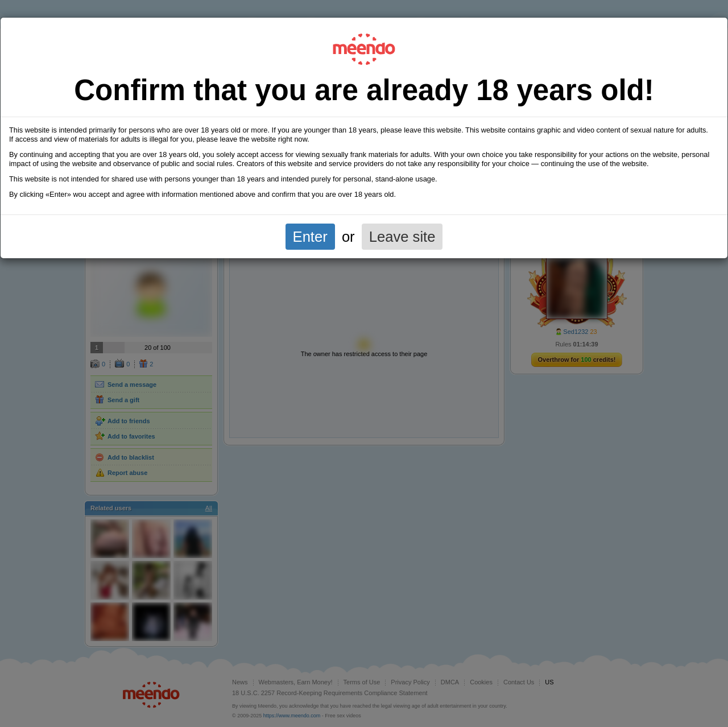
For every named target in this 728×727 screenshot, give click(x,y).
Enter (310, 237)
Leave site (402, 237)
